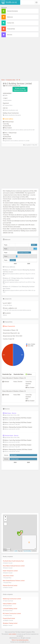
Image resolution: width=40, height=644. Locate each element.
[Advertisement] (20, 59)
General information (12, 11)
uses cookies (12, 634)
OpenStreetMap (27, 551)
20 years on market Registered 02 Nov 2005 (20, 89)
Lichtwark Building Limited (10, 609)
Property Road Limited (9, 618)
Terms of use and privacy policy (20, 640)
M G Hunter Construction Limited (12, 614)
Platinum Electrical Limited (10, 586)
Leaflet (16, 551)
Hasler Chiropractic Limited (10, 571)
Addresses (10, 17)
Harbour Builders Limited (9, 604)
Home (3, 80)
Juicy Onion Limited (8, 576)
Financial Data (11, 29)
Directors (10, 35)
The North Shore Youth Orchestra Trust (13, 561)
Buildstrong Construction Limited (12, 599)
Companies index (11, 80)
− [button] (5, 520)
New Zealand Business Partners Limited (14, 581)
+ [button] (5, 517)
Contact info (11, 23)
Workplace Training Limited (10, 623)
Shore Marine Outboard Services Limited (14, 566)
